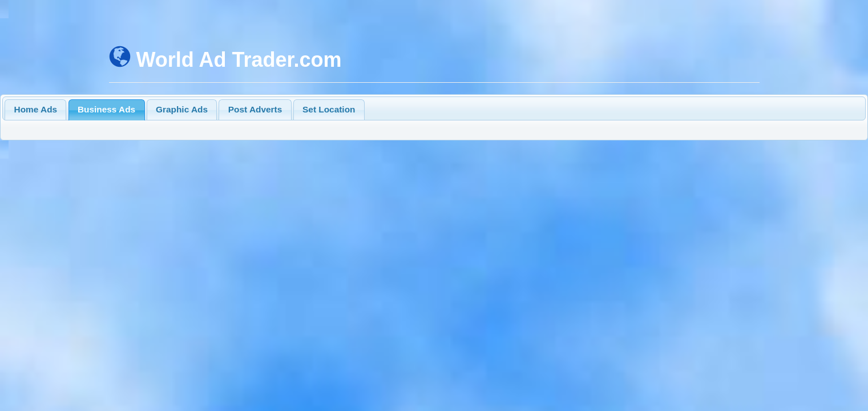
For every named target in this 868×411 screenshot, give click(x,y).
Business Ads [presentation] (106, 109)
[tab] (35, 110)
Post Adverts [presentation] (255, 109)
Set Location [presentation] (329, 109)
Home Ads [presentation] (36, 109)
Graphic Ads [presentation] (182, 109)
